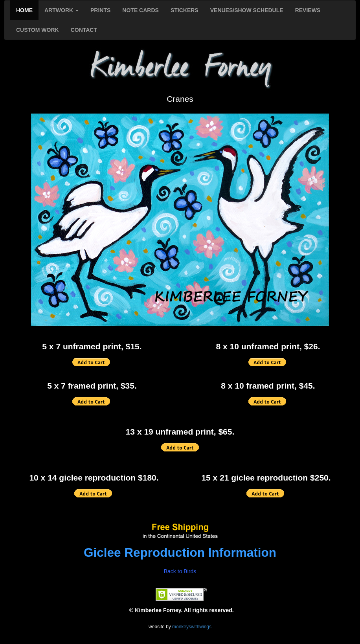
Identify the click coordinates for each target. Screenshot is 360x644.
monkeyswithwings (192, 627)
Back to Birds (180, 571)
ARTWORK (62, 10)
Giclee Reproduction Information (180, 552)
